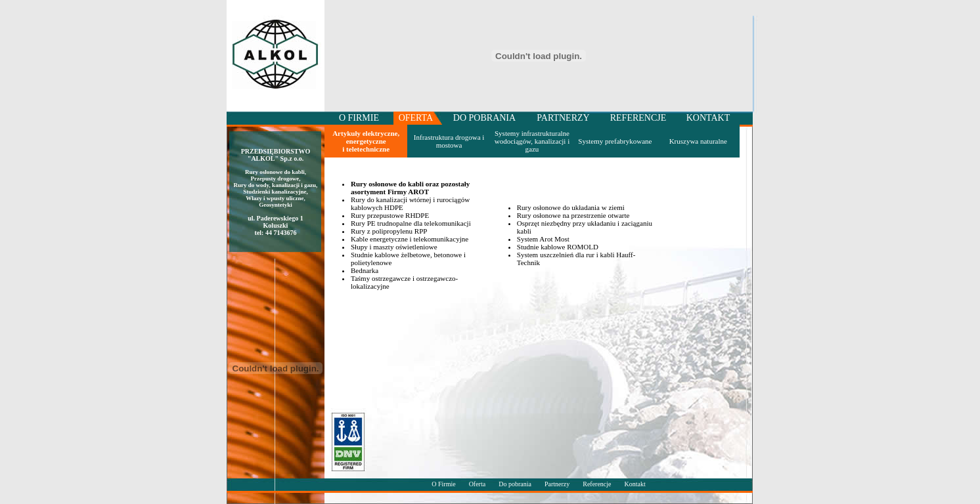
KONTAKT (708, 118)
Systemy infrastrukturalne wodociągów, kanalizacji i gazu (532, 141)
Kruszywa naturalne (698, 141)
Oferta (478, 484)
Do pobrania (515, 484)
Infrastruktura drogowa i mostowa (449, 141)
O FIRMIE (359, 118)
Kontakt (635, 484)
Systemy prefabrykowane (615, 141)
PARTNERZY (563, 118)
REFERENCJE (638, 118)
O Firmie (443, 484)
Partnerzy (558, 484)
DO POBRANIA (484, 118)
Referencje (597, 484)
